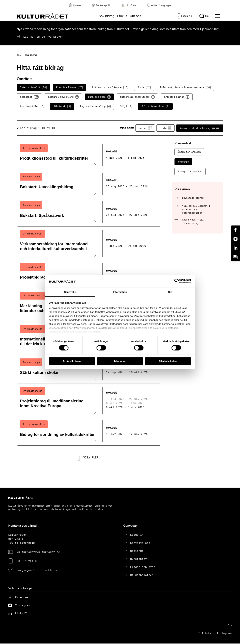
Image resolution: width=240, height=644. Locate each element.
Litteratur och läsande (110, 87)
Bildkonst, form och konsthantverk (185, 87)
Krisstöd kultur (177, 97)
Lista (165, 128)
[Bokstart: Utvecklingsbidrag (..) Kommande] (89, 184)
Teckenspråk (101, 5)
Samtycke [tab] (70, 292)
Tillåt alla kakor (168, 361)
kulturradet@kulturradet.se (38, 552)
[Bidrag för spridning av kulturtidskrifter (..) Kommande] (89, 431)
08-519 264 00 (27, 562)
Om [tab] (170, 292)
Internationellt (33, 87)
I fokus (122, 16)
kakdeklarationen (109, 328)
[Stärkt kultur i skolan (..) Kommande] (89, 369)
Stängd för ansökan (190, 171)
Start (20, 55)
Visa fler (91, 458)
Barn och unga (99, 97)
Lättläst (129, 5)
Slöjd (126, 106)
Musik (144, 87)
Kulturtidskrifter (155, 106)
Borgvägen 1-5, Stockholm (37, 571)
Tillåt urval (120, 361)
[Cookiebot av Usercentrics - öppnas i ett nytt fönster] (177, 281)
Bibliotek (62, 106)
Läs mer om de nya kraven (43, 37)
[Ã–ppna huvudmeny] (218, 16)
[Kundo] (235, 257)
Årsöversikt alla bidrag (200, 128)
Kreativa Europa (69, 87)
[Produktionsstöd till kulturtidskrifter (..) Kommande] (89, 155)
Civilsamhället (32, 106)
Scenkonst (29, 97)
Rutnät (145, 128)
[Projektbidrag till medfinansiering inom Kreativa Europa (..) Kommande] (89, 400)
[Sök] (204, 16)
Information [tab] (120, 292)
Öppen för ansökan (189, 152)
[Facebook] (235, 230)
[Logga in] (184, 16)
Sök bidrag (107, 16)
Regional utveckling (95, 106)
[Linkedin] (235, 248)
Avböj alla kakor (72, 361)
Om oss (135, 16)
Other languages (159, 5)
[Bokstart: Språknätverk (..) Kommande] (89, 212)
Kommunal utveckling (63, 97)
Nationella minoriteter (137, 97)
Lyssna (75, 5)
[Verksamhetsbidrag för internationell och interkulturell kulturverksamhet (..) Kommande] (89, 243)
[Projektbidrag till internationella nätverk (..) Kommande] (89, 274)
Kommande (183, 162)
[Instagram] (235, 239)
